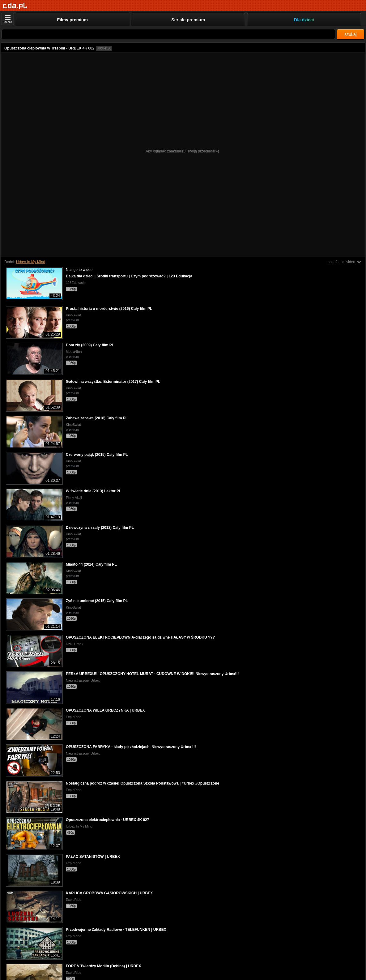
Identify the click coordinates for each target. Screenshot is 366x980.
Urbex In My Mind (31, 262)
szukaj (351, 34)
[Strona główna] (15, 6)
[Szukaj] (168, 34)
